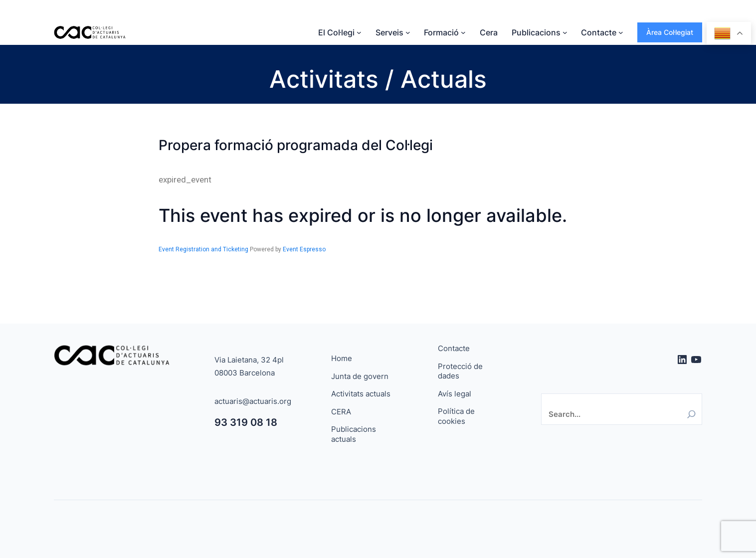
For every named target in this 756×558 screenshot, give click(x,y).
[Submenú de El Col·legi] (359, 32)
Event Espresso (304, 249)
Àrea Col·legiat (670, 32)
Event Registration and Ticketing (203, 249)
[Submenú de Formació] (463, 32)
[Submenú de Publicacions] (565, 32)
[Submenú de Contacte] (621, 32)
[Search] (691, 414)
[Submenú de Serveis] (408, 32)
